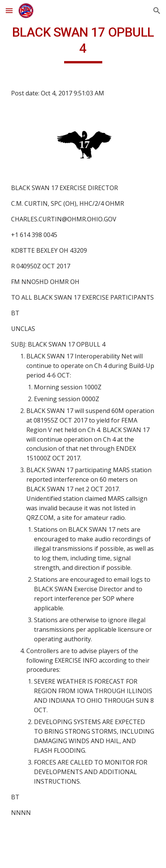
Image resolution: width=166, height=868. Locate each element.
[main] (83, 44)
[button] (9, 10)
